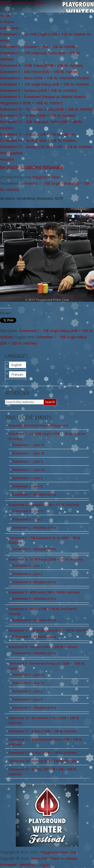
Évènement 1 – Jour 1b (28, 453)
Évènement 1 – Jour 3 (27, 486)
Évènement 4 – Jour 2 (27, 574)
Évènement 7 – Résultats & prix (34, 637)
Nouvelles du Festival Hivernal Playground (38, 425)
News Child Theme (46, 858)
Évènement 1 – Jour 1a (28, 445)
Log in (44, 865)
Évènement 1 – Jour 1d (28, 470)
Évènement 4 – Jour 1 (27, 566)
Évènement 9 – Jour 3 (27, 699)
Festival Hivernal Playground (22, 3)
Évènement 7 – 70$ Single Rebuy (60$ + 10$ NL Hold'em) (49, 630)
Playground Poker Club (59, 852)
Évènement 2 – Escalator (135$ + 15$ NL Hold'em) (44, 505)
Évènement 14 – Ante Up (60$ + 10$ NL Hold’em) (43, 761)
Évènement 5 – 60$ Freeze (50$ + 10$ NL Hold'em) (44, 592)
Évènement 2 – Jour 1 (27, 511)
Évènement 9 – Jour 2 (27, 691)
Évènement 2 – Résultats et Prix (34, 528)
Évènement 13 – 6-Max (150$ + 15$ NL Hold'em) (43, 753)
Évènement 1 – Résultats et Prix (34, 495)
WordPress (28, 865)
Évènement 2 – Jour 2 (27, 519)
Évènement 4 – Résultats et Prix (34, 582)
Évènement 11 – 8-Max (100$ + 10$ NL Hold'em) (43, 731)
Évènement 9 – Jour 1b (28, 683)
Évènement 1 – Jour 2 (27, 478)
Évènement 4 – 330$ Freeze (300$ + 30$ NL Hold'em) (46, 559)
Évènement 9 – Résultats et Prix (34, 708)
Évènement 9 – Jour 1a (28, 675)
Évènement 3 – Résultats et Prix (34, 549)
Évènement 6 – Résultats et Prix (34, 620)
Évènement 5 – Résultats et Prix (34, 599)
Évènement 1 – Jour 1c (28, 462)
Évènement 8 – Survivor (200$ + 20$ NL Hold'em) (43, 647)
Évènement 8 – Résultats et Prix (34, 653)
